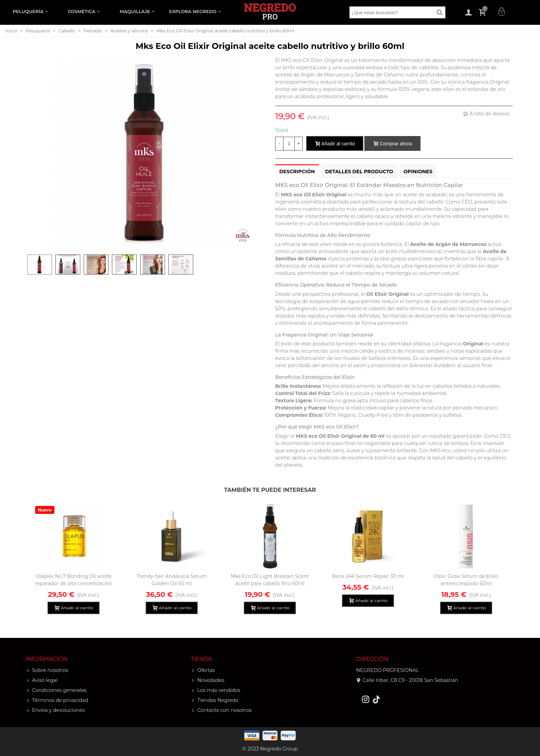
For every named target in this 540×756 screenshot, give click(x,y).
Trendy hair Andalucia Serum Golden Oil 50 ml (172, 580)
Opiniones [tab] (418, 172)
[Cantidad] (289, 144)
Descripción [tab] (297, 172)
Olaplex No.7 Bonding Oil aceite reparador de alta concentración (74, 580)
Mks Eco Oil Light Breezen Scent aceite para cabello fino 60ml (270, 580)
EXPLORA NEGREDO (193, 11)
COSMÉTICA (82, 11)
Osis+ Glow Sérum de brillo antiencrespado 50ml (466, 580)
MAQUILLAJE (135, 11)
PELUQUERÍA (28, 11)
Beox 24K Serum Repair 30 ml (368, 576)
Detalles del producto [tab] (359, 172)
